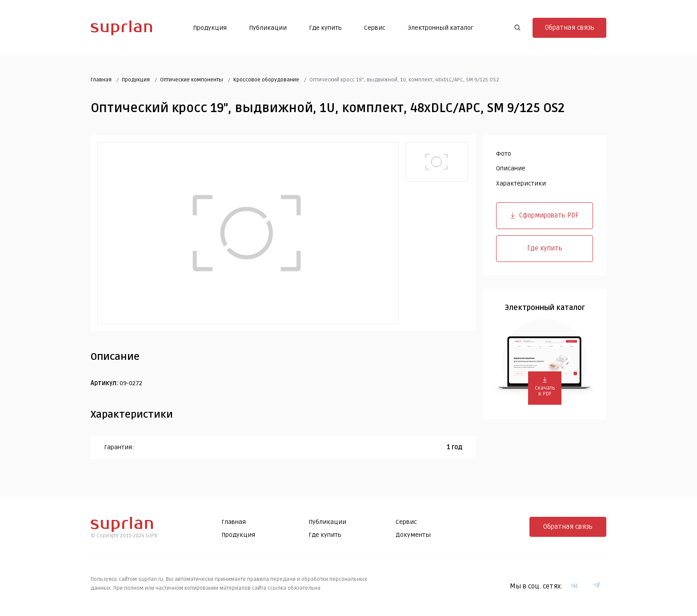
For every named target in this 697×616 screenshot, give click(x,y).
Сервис (375, 28)
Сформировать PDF (545, 215)
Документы (413, 535)
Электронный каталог (441, 28)
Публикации (268, 28)
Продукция (210, 28)
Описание (511, 168)
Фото (504, 154)
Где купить (325, 28)
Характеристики (521, 183)
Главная (101, 80)
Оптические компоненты (192, 80)
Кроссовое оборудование (266, 80)
